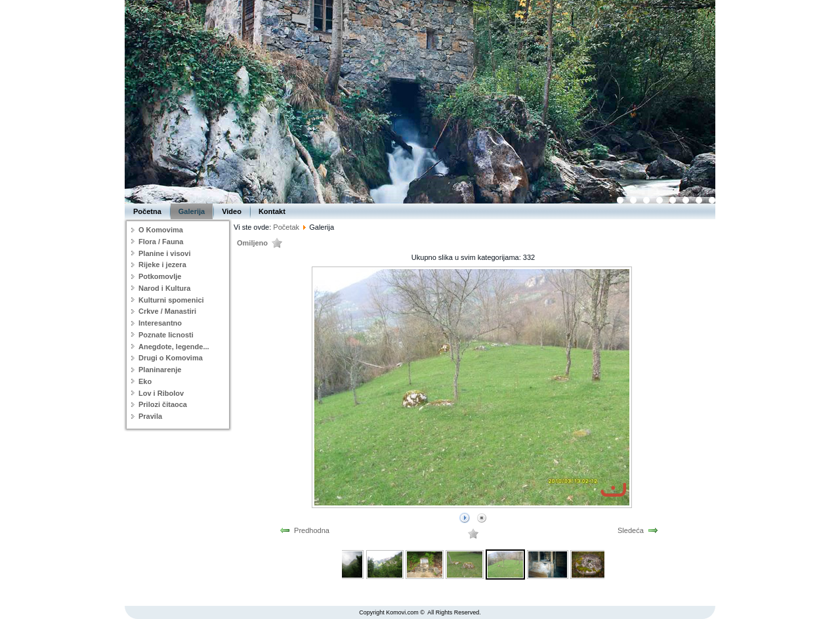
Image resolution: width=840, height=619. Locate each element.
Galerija (192, 211)
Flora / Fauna (161, 242)
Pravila (150, 416)
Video (232, 211)
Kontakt (272, 211)
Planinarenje (160, 370)
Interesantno (160, 323)
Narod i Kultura (164, 288)
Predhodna (312, 530)
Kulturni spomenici (171, 300)
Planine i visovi (164, 253)
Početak (286, 227)
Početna (147, 211)
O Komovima (161, 230)
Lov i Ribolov (161, 393)
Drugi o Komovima (171, 358)
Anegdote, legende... (174, 347)
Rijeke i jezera (162, 265)
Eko (145, 381)
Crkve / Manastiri (167, 311)
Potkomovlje (160, 276)
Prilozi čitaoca (163, 404)
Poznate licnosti (166, 335)
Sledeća (631, 530)
